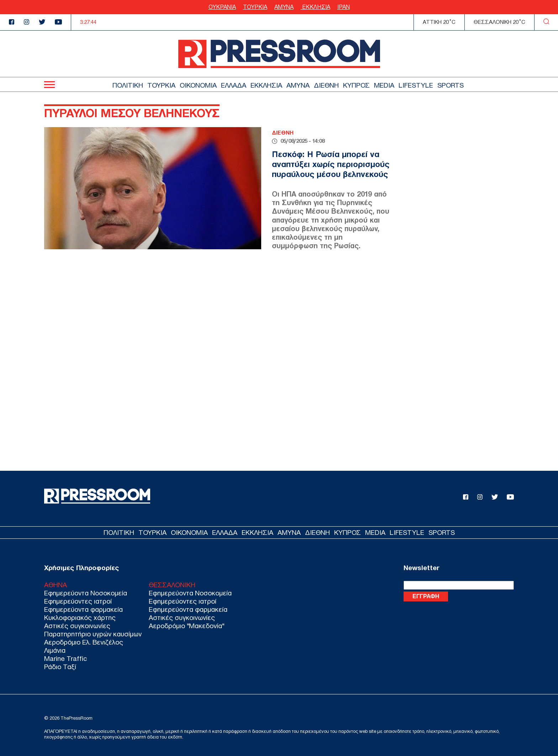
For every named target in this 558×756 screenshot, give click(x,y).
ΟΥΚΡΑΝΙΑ (222, 7)
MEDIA (384, 85)
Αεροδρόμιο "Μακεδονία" (186, 626)
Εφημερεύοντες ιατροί (78, 601)
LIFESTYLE (416, 85)
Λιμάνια (55, 650)
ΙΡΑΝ (344, 7)
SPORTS (451, 85)
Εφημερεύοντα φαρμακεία (83, 609)
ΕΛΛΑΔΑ (234, 85)
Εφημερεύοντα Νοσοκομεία (86, 593)
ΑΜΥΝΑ (284, 7)
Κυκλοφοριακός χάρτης (80, 618)
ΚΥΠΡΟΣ (356, 85)
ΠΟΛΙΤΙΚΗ (128, 85)
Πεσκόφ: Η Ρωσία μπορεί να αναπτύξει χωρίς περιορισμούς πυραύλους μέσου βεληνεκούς (331, 164)
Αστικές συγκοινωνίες (77, 626)
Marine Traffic (65, 659)
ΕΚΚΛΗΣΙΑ (315, 7)
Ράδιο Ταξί (60, 667)
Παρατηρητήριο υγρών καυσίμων (93, 634)
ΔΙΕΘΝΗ (326, 85)
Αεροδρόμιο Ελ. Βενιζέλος (84, 642)
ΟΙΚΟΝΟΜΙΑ (198, 85)
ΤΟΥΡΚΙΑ (255, 7)
